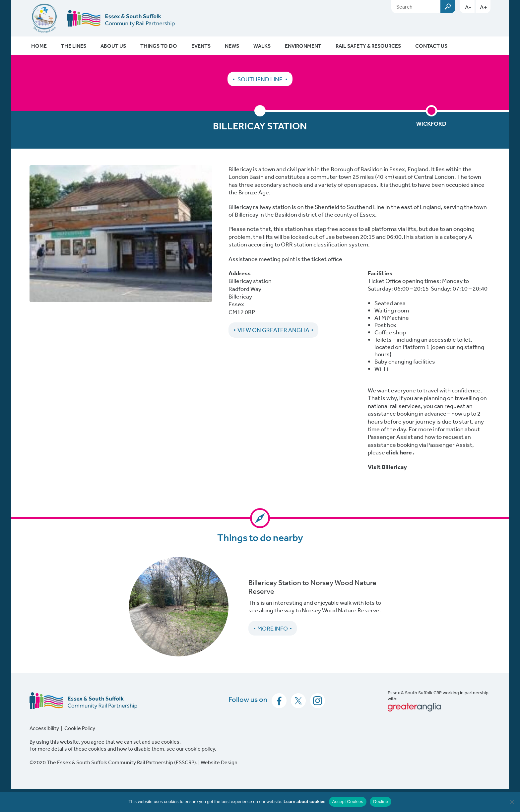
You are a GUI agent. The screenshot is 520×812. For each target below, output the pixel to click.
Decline (381, 802)
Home (39, 46)
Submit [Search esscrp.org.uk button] (448, 7)
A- (468, 7)
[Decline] (512, 802)
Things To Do (159, 46)
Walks (262, 46)
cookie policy (200, 749)
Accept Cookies (348, 802)
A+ (484, 7)
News (232, 46)
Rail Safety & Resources (368, 46)
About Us (113, 46)
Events (201, 46)
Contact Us (431, 46)
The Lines (74, 46)
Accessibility (44, 728)
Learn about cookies (304, 802)
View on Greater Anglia (273, 330)
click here (399, 452)
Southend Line (260, 79)
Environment (303, 46)
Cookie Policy (80, 728)
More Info (273, 628)
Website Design (219, 762)
